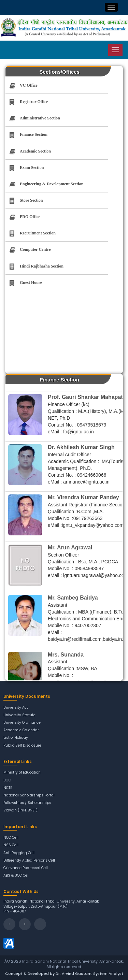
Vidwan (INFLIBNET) (20, 810)
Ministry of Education (22, 772)
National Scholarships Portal (29, 795)
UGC (7, 780)
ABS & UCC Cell (16, 875)
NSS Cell (11, 845)
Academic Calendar (21, 730)
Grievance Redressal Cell (26, 868)
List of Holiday (16, 738)
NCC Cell (11, 838)
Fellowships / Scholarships (27, 803)
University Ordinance (22, 723)
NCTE (8, 788)
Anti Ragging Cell (19, 853)
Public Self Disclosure (22, 745)
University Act (16, 708)
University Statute (19, 715)
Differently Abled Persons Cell (29, 860)
